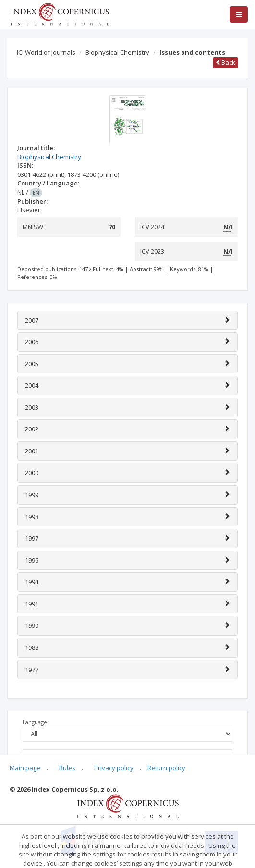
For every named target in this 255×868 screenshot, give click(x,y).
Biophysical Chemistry (117, 52)
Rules (67, 768)
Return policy (166, 768)
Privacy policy (114, 768)
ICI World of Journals (46, 52)
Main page (25, 768)
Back (225, 62)
